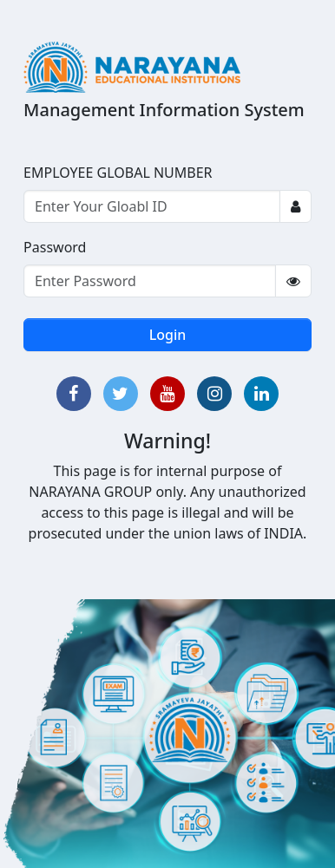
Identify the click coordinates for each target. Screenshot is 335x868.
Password (55, 247)
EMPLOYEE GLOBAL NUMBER (118, 173)
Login (168, 335)
